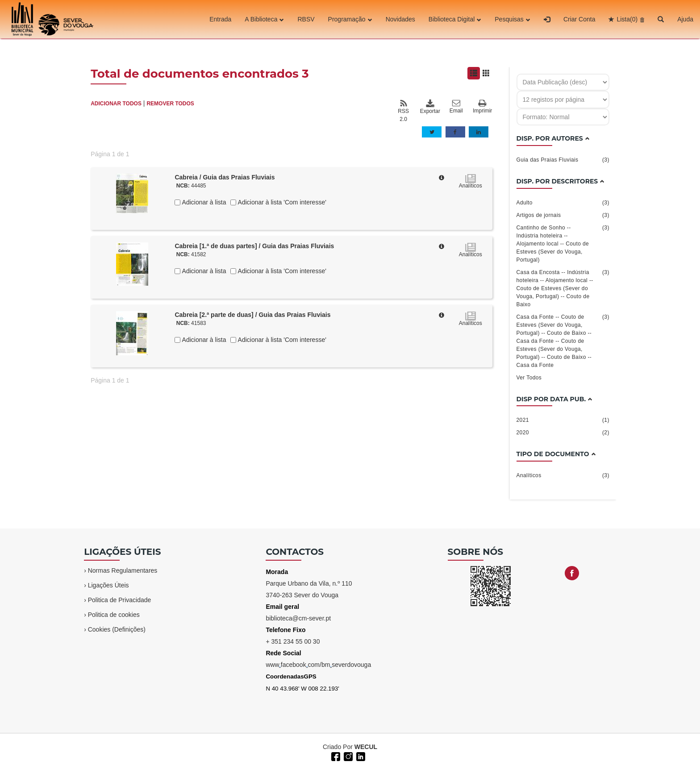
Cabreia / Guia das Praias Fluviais (225, 177)
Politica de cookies (114, 615)
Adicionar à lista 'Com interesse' (281, 202)
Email (456, 107)
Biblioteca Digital (455, 19)
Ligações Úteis (108, 585)
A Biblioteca (264, 19)
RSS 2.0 (403, 111)
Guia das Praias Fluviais (563, 160)
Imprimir (482, 107)
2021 (563, 420)
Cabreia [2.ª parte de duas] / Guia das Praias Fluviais (252, 315)
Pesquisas (512, 19)
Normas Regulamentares (123, 570)
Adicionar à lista (203, 202)
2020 (563, 433)
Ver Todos (529, 378)
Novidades (400, 19)
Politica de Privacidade (120, 600)
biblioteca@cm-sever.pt (298, 618)
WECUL (366, 747)
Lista (627, 19)
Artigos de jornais (563, 215)
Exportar (430, 107)
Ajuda (685, 19)
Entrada (220, 19)
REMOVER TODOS (170, 104)
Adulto (563, 203)
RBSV (306, 19)
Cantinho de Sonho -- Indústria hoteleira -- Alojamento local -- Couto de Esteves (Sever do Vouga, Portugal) (563, 243)
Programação (350, 19)
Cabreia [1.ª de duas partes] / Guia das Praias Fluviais (254, 246)
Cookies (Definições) (117, 629)
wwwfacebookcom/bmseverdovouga (318, 665)
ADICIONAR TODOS (116, 104)
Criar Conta (579, 19)
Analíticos (563, 475)
